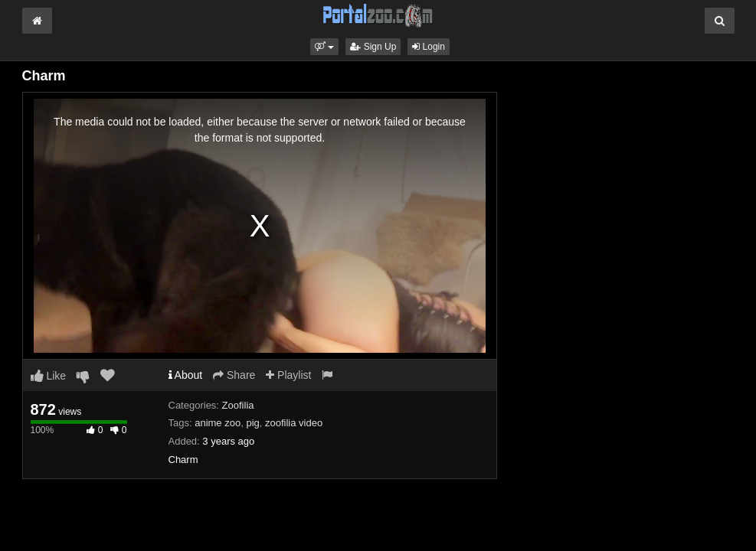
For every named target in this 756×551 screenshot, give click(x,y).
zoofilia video (294, 423)
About (186, 375)
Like (49, 376)
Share (234, 375)
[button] (324, 47)
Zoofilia (238, 405)
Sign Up (373, 47)
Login (429, 47)
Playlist (288, 375)
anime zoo (218, 423)
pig (252, 423)
